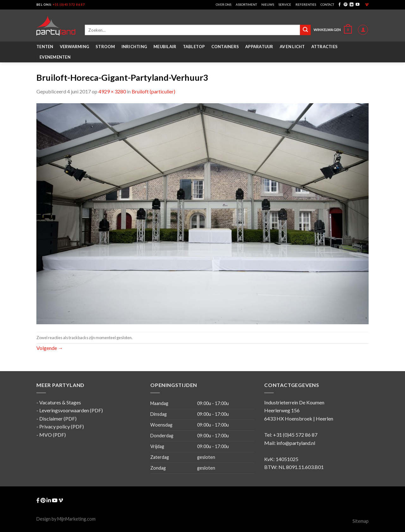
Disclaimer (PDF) (58, 418)
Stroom (105, 47)
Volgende (50, 348)
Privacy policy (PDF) (62, 426)
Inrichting (134, 47)
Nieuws (268, 5)
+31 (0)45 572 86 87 (69, 5)
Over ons (224, 5)
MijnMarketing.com (76, 519)
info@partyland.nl (296, 443)
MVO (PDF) (53, 435)
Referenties (306, 5)
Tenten (45, 47)
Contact (327, 5)
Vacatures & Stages (60, 402)
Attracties (325, 47)
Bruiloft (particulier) (153, 91)
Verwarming (75, 47)
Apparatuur (259, 47)
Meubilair (165, 47)
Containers (225, 47)
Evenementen (55, 57)
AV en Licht (292, 47)
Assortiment (246, 5)
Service (285, 5)
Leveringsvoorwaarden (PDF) (71, 410)
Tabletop (194, 47)
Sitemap (361, 521)
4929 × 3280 (112, 91)
